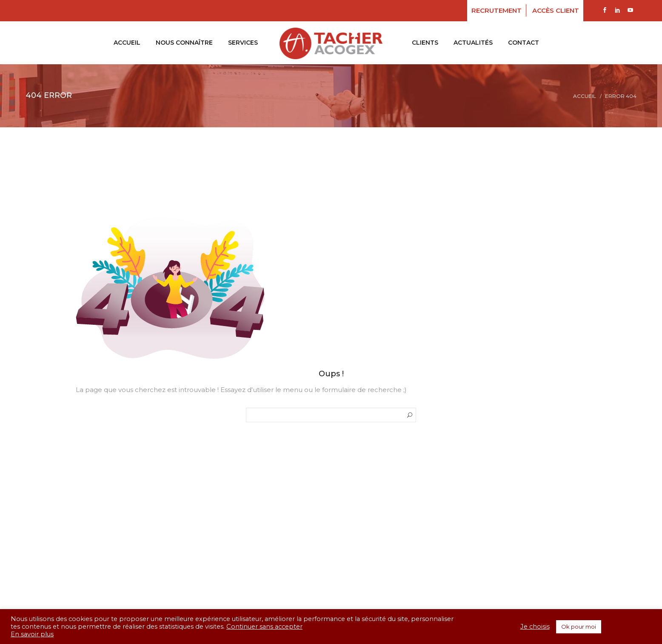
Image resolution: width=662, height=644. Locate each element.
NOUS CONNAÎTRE (184, 43)
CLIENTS (425, 43)
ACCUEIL (127, 43)
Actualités (473, 43)
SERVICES (243, 43)
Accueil (585, 96)
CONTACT (524, 43)
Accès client (556, 10)
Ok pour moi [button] (579, 627)
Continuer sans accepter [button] (264, 627)
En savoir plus (32, 634)
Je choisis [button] (535, 627)
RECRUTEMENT (496, 10)
